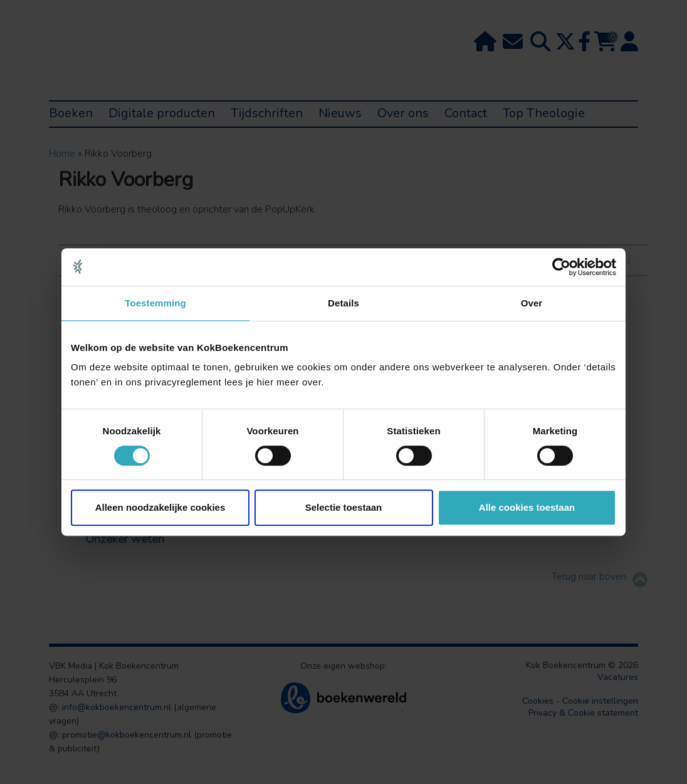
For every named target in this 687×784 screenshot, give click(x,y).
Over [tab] (532, 303)
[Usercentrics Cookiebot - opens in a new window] (561, 267)
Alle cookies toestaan (527, 507)
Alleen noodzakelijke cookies (160, 507)
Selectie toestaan (344, 507)
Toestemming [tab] (155, 303)
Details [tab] (343, 303)
